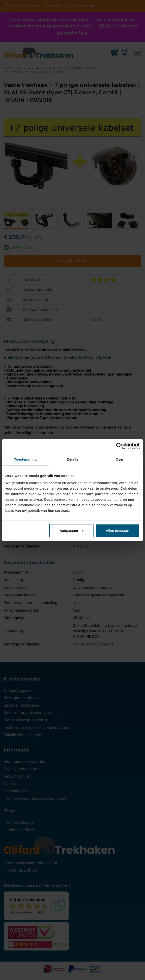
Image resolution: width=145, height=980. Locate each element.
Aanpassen (72, 531)
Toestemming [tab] (25, 459)
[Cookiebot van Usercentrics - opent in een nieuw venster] (119, 446)
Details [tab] (72, 459)
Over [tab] (120, 459)
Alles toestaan (118, 531)
